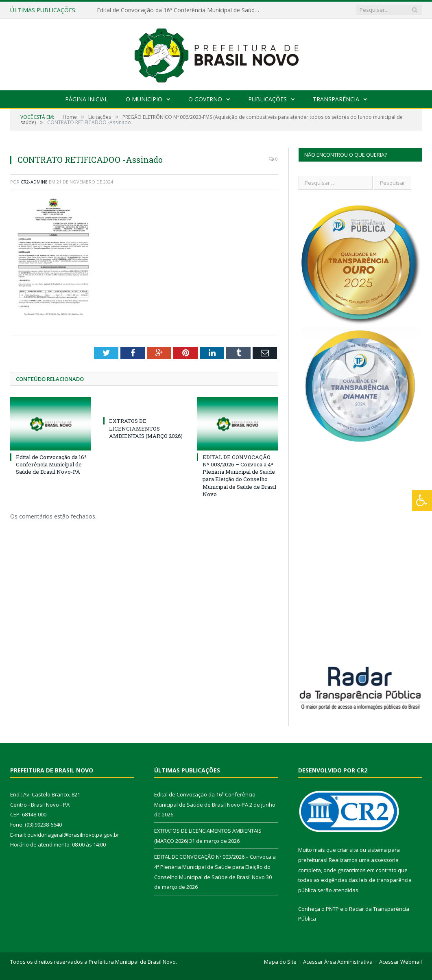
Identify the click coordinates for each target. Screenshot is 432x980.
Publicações (267, 99)
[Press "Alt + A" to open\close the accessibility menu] (422, 500)
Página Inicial (86, 99)
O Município (144, 99)
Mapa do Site (280, 962)
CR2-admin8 (34, 182)
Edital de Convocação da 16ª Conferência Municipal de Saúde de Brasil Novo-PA (180, 10)
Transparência (336, 99)
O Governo (205, 99)
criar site (348, 850)
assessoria (385, 860)
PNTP (332, 909)
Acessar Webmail (400, 962)
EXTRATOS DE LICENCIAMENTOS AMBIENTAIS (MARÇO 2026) (146, 428)
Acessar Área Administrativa (338, 962)
